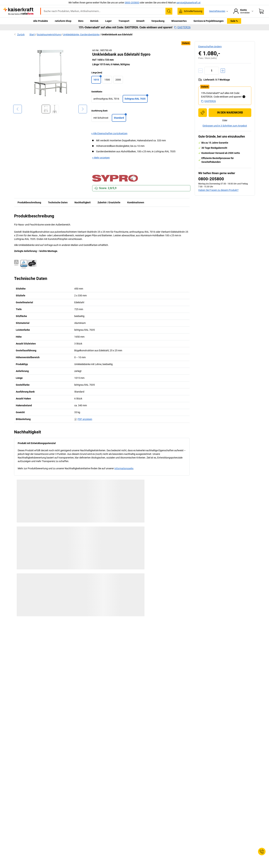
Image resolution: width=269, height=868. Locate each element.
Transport (124, 21)
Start (32, 35)
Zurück (19, 35)
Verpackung (158, 21)
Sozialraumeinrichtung (49, 35)
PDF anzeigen (83, 419)
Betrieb (94, 21)
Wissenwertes (179, 21)
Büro (81, 21)
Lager (108, 21)
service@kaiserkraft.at (189, 3)
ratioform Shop (63, 21)
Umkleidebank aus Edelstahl (117, 35)
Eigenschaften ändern (210, 47)
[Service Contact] (262, 852)
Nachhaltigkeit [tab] (83, 202)
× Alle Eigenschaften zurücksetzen (109, 133)
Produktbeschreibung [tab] (29, 202)
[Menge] (212, 71)
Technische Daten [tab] (58, 202)
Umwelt (140, 21)
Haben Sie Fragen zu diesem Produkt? (218, 190)
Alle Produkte (41, 21)
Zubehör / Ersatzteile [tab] (109, 202)
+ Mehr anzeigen (101, 158)
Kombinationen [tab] (136, 202)
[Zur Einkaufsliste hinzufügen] (203, 113)
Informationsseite (124, 468)
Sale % (234, 21)
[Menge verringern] (200, 71)
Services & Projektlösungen (209, 21)
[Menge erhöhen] (223, 71)
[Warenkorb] (261, 11)
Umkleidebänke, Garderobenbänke (81, 35)
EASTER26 (182, 27)
